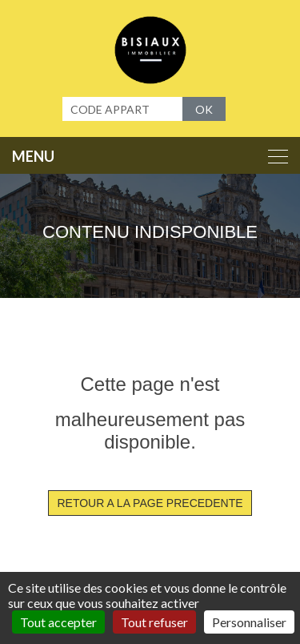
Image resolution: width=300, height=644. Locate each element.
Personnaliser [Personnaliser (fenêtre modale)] (249, 622)
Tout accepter (58, 622)
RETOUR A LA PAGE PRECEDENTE (150, 503)
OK (204, 109)
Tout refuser (154, 622)
